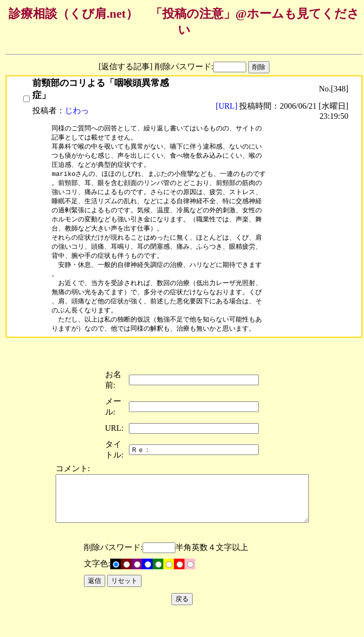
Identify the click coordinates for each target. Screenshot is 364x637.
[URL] (228, 106)
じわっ (77, 110)
